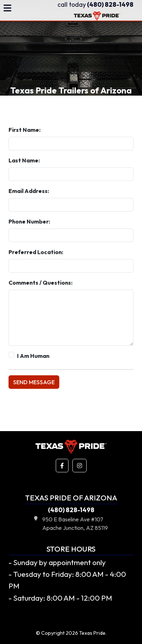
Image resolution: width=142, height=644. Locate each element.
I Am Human (33, 356)
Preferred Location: (36, 252)
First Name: (24, 130)
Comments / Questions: (40, 283)
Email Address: (29, 191)
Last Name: (24, 160)
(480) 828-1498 (95, 4)
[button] (62, 466)
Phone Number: (29, 221)
